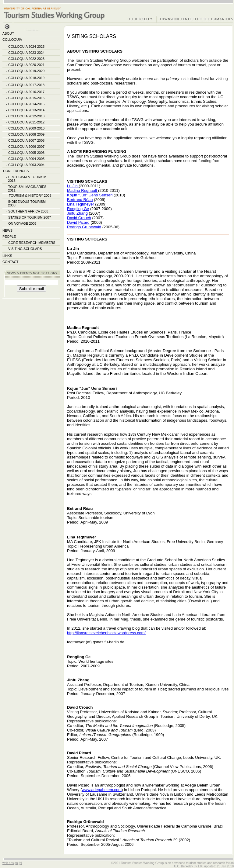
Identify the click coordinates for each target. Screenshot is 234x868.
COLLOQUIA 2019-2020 (26, 71)
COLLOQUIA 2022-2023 (26, 59)
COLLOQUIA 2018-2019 (26, 78)
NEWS (7, 230)
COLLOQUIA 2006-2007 (26, 147)
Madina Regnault (83, 190)
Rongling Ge (78, 209)
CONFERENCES (16, 171)
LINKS (7, 256)
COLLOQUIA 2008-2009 (26, 134)
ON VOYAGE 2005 (22, 223)
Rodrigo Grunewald (84, 227)
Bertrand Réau (80, 200)
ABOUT (8, 33)
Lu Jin (73, 186)
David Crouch (79, 218)
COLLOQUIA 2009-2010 (26, 128)
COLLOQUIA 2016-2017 (26, 92)
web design (10, 863)
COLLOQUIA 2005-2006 (26, 153)
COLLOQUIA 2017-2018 (26, 85)
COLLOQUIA (12, 40)
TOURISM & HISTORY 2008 (30, 195)
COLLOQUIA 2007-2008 (26, 140)
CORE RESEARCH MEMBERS (32, 243)
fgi (20, 863)
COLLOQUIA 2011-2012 (26, 122)
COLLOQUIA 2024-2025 (26, 47)
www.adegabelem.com (102, 790)
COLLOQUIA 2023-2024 (26, 53)
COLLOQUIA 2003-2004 (26, 165)
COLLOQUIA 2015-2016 (26, 98)
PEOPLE (9, 237)
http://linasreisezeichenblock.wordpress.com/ (106, 633)
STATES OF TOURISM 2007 (30, 217)
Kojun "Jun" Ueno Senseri (90, 195)
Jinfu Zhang (77, 213)
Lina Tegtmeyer (81, 204)
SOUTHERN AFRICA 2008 (28, 211)
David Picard (78, 222)
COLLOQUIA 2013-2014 (26, 110)
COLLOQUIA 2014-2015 (26, 104)
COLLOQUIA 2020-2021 (26, 65)
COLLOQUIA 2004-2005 (26, 159)
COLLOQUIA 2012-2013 (26, 116)
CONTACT (10, 262)
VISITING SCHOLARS (25, 249)
